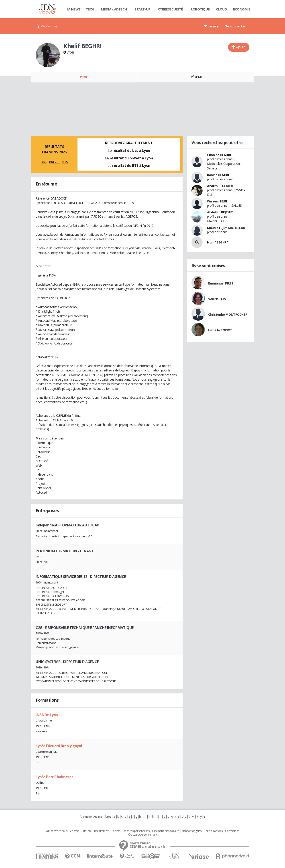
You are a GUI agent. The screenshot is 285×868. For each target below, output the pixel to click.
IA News (74, 9)
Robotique (200, 9)
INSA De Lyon (47, 715)
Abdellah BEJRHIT (220, 212)
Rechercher (49, 26)
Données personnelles (136, 831)
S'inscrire (211, 26)
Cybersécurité (170, 9)
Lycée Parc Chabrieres (54, 777)
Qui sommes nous (57, 831)
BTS (65, 162)
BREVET (54, 162)
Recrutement (102, 831)
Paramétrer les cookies (166, 831)
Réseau (196, 77)
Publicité (87, 831)
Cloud (222, 9)
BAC (44, 162)
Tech (90, 9)
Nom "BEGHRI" (218, 242)
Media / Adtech (114, 9)
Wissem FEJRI (217, 201)
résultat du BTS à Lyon (131, 165)
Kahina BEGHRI (218, 175)
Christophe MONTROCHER (228, 314)
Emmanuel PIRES (221, 283)
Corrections (232, 831)
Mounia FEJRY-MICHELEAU (226, 228)
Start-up (142, 9)
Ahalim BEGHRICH (220, 186)
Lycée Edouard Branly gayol (59, 746)
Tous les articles (213, 831)
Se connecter (236, 26)
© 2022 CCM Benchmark (143, 835)
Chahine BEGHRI (219, 155)
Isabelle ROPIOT (220, 330)
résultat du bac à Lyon (131, 151)
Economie (242, 9)
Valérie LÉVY (217, 299)
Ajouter (241, 47)
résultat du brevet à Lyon (131, 158)
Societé (116, 831)
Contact (74, 831)
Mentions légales (191, 831)
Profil (85, 77)
